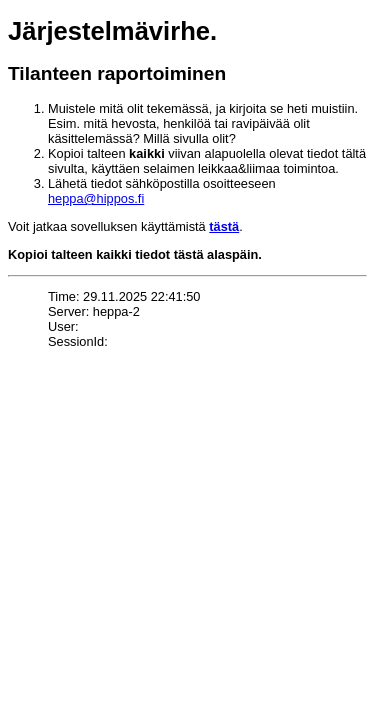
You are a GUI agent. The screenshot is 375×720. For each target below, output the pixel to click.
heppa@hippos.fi (96, 198)
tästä (224, 226)
